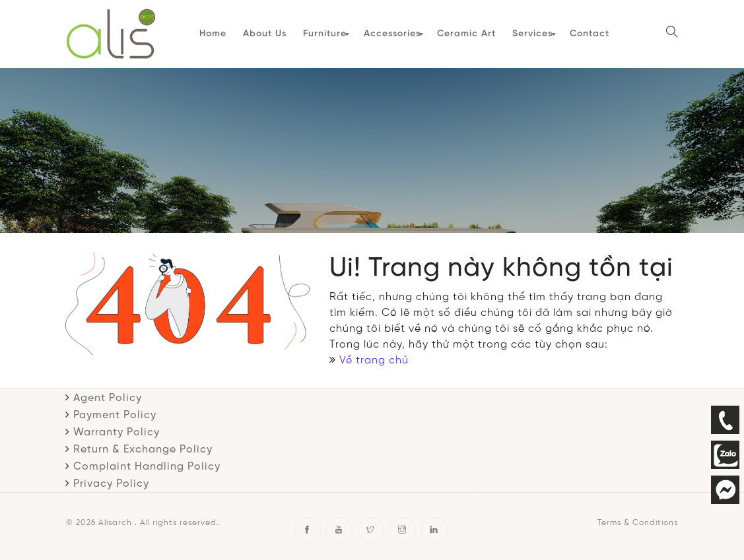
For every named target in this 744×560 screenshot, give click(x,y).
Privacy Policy (111, 481)
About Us (263, 33)
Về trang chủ (374, 357)
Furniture (323, 33)
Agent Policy (108, 395)
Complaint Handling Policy (147, 463)
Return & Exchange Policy (143, 446)
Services (530, 33)
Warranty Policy (117, 429)
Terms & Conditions (638, 519)
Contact (586, 33)
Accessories (389, 33)
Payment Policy (115, 412)
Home (211, 33)
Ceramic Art (464, 33)
